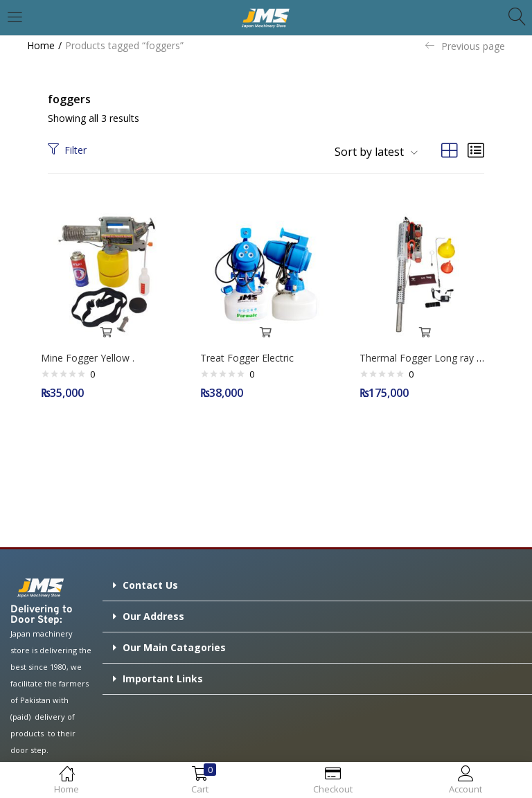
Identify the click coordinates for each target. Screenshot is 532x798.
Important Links (163, 675)
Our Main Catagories (174, 644)
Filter (67, 150)
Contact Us (150, 582)
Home (41, 45)
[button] (371, 152)
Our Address (153, 613)
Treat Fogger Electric (250, 354)
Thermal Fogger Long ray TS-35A (438, 354)
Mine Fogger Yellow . (91, 354)
